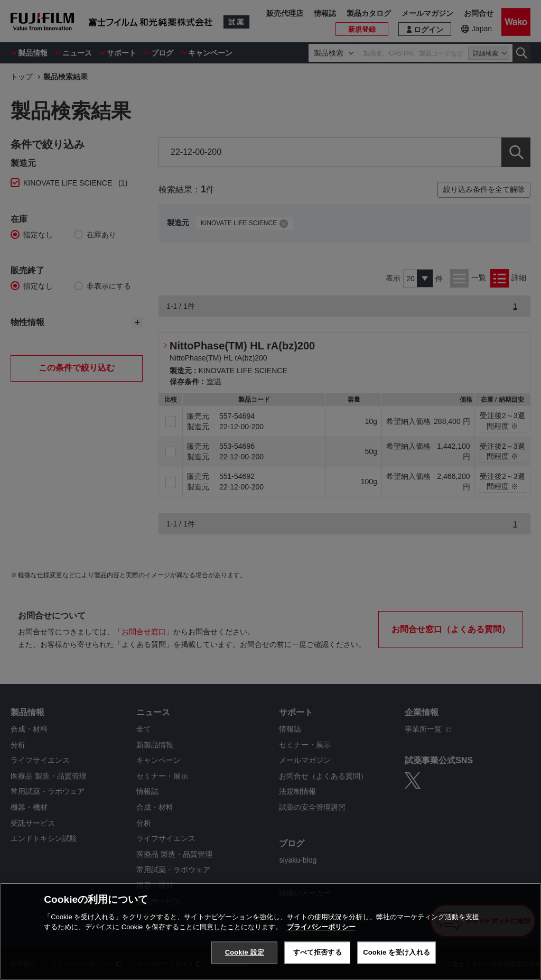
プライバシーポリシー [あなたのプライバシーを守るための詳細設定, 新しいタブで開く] (321, 927)
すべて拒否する (318, 952)
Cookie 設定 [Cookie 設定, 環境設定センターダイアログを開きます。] (245, 952)
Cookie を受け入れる (397, 952)
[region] (270, 931)
